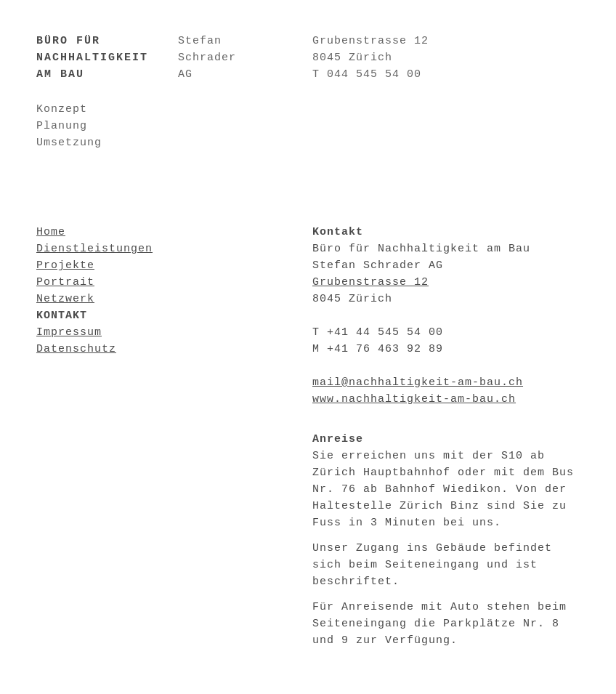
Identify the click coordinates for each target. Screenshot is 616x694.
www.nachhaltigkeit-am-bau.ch (414, 399)
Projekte (65, 266)
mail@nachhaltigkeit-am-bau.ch (418, 383)
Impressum (69, 332)
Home (51, 232)
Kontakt (62, 316)
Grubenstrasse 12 (370, 282)
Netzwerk (65, 299)
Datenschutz (76, 349)
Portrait (65, 282)
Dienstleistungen (94, 249)
